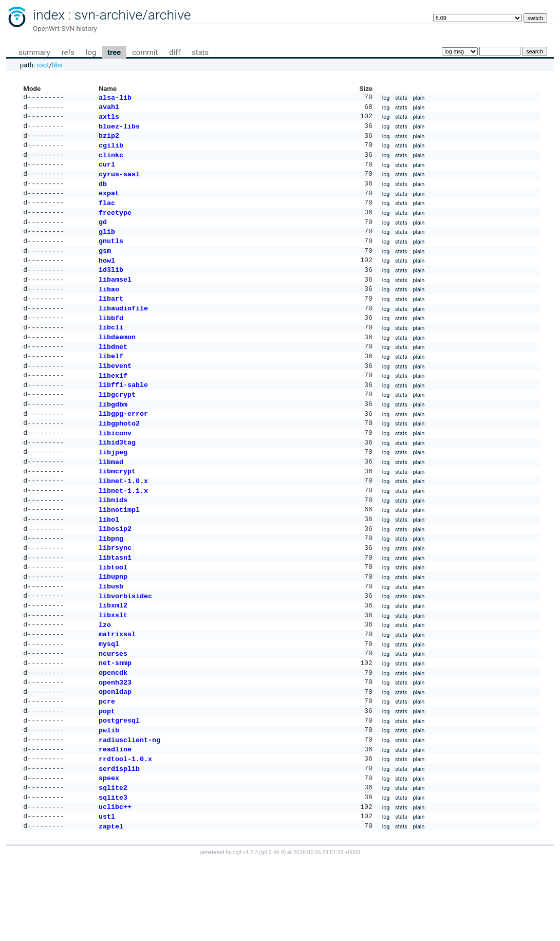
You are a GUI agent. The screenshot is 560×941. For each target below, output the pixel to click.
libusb (111, 639)
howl (107, 279)
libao (109, 310)
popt (107, 778)
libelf (111, 384)
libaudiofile (123, 331)
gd (103, 236)
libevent (115, 395)
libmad (111, 502)
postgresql (119, 788)
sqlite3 (113, 873)
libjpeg (113, 491)
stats (200, 52)
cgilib (111, 151)
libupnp (113, 629)
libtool (113, 618)
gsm (105, 268)
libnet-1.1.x (123, 533)
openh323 (115, 746)
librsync (115, 597)
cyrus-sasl (119, 183)
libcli (111, 353)
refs (68, 52)
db (103, 194)
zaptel (111, 905)
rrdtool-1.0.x (125, 831)
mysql (109, 703)
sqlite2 (113, 862)
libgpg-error (123, 448)
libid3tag (117, 480)
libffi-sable (123, 416)
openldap (115, 756)
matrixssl (117, 692)
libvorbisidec (125, 650)
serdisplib (119, 841)
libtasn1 (115, 607)
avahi (109, 108)
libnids (113, 544)
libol (109, 565)
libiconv (115, 470)
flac (107, 215)
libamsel (115, 300)
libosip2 (115, 576)
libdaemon (117, 363)
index (49, 15)
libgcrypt (117, 427)
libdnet (113, 374)
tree (114, 52)
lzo (105, 682)
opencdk (113, 735)
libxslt (113, 671)
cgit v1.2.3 (245, 931)
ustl (107, 894)
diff (175, 52)
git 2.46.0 (272, 931)
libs (57, 65)
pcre (107, 767)
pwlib (109, 799)
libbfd (111, 342)
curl (107, 172)
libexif (113, 406)
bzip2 (109, 140)
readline (115, 820)
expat (109, 204)
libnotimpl (119, 555)
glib (107, 247)
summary (34, 52)
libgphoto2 (119, 459)
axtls (109, 119)
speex (109, 852)
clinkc (111, 162)
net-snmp (115, 724)
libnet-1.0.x (123, 523)
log (91, 52)
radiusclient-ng (129, 809)
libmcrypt (117, 512)
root (43, 65)
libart (111, 321)
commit (145, 52)
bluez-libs (119, 130)
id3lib (111, 289)
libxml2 (113, 660)
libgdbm (113, 438)
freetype (115, 226)
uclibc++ (115, 883)
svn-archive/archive (133, 15)
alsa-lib (115, 98)
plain (418, 98)
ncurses (113, 714)
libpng (111, 586)
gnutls (111, 257)
